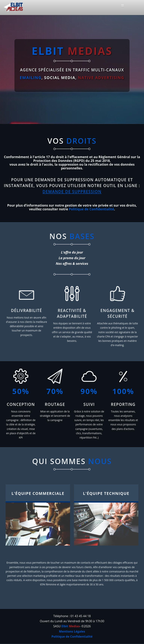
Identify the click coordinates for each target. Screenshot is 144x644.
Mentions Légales (72, 631)
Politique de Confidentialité (91, 209)
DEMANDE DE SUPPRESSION (72, 192)
